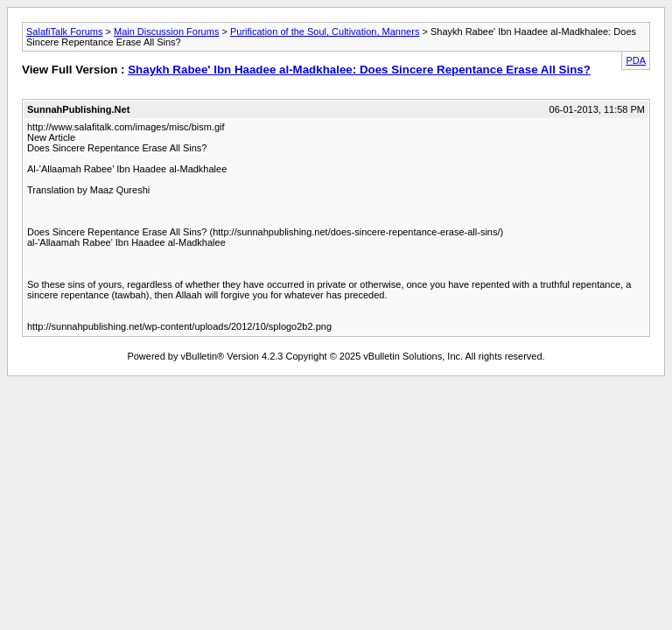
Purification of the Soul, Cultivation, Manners (325, 31)
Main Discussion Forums (166, 31)
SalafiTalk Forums (64, 31)
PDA (636, 60)
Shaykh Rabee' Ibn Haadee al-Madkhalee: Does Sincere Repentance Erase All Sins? (359, 70)
